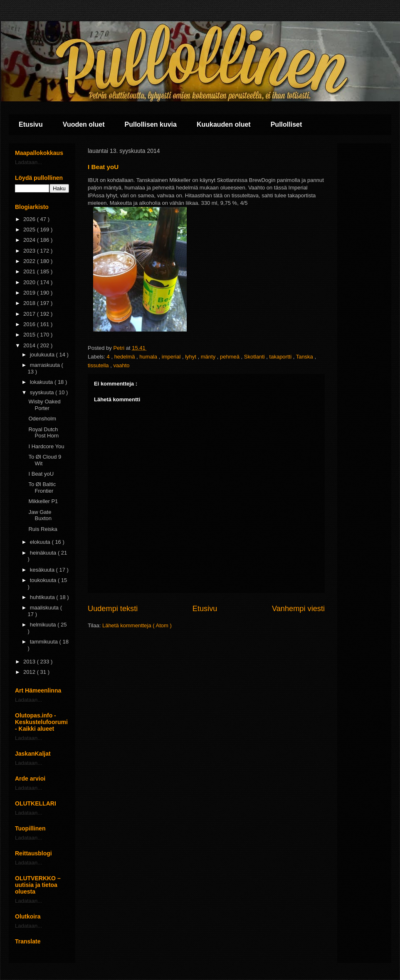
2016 (30, 324)
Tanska (305, 357)
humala (149, 357)
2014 (30, 345)
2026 (30, 219)
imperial (172, 357)
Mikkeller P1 (43, 501)
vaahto (121, 365)
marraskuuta (46, 365)
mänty (209, 357)
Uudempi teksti (113, 609)
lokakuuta (42, 382)
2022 (30, 261)
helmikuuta (44, 625)
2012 (30, 672)
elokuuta (41, 542)
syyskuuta (43, 392)
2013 (30, 662)
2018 (30, 303)
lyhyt (191, 357)
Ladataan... (28, 162)
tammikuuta (45, 642)
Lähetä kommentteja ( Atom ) (137, 625)
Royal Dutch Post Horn (43, 433)
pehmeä (231, 357)
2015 (30, 335)
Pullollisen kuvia (151, 124)
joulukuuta (43, 355)
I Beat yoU (41, 474)
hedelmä (125, 357)
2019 (30, 293)
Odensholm (42, 419)
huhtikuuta (43, 597)
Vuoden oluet (84, 124)
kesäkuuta (43, 570)
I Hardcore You (46, 446)
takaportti (281, 357)
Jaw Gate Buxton (40, 515)
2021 (30, 271)
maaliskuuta (45, 608)
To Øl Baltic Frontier (42, 488)
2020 (30, 282)
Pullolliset (286, 124)
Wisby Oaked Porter (44, 405)
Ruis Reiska (43, 529)
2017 (30, 314)
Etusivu (31, 124)
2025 (30, 230)
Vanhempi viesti (298, 609)
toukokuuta (44, 580)
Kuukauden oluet (224, 124)
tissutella (99, 365)
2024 (30, 240)
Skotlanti (255, 357)
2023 (30, 251)
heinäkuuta (44, 553)
